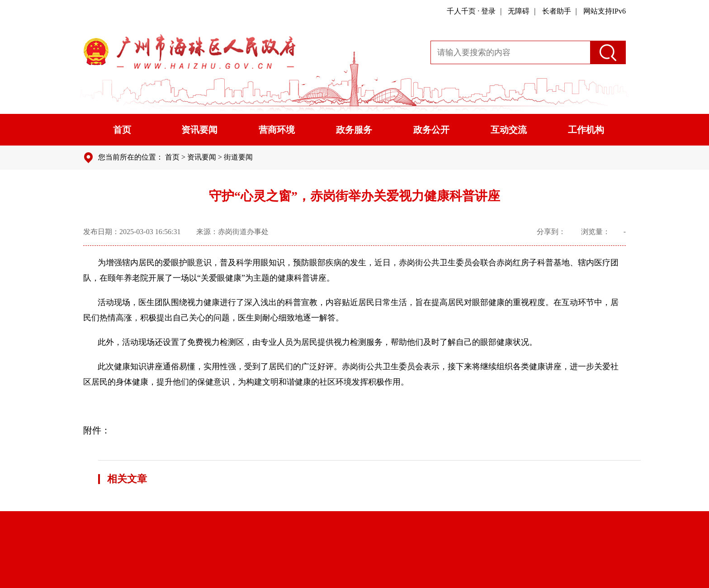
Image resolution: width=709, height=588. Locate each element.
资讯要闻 (199, 130)
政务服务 (354, 130)
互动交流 (509, 130)
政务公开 (431, 130)
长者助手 (557, 11)
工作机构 (586, 130)
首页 (122, 130)
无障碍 (519, 11)
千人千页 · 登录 (471, 11)
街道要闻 (238, 157)
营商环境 (277, 130)
